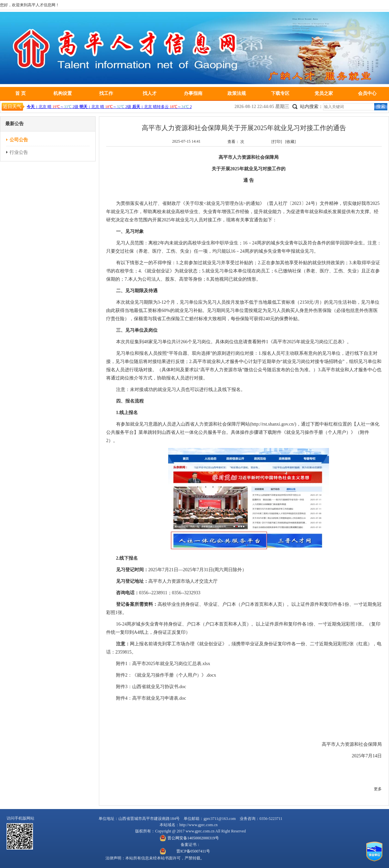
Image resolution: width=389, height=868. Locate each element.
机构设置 (63, 93)
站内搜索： (312, 107)
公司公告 (19, 140)
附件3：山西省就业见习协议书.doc (151, 687)
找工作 (106, 93)
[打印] (277, 142)
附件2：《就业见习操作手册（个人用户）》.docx (166, 675)
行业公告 (19, 152)
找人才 (150, 93)
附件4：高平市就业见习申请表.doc (151, 698)
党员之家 (324, 93)
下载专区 (280, 93)
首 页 (20, 93)
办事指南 (193, 93)
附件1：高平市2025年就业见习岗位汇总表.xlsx (163, 664)
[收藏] (290, 142)
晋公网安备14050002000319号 (193, 838)
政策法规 (237, 93)
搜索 (381, 107)
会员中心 (367, 93)
